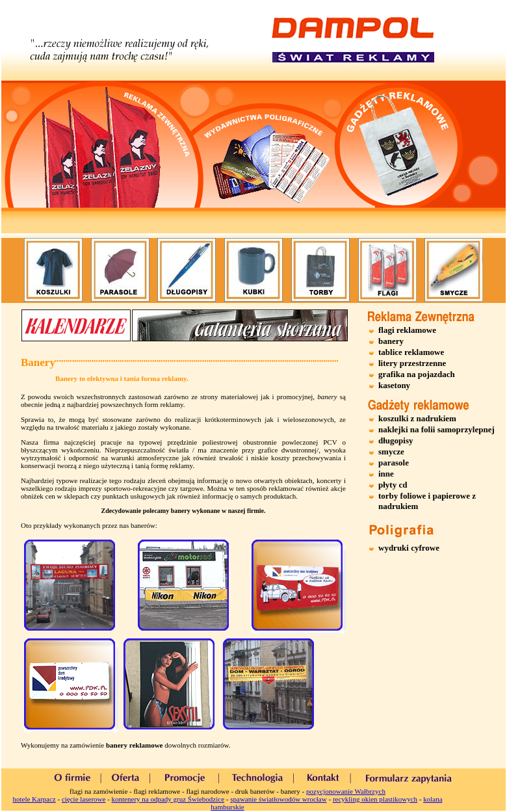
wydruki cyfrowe (409, 548)
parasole (394, 463)
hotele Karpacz (34, 799)
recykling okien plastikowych (375, 799)
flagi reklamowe (407, 330)
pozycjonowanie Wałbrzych (346, 791)
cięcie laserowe (84, 799)
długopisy (396, 440)
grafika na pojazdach (417, 374)
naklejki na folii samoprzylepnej (436, 429)
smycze (391, 452)
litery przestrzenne (412, 363)
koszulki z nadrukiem (417, 418)
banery (391, 341)
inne (386, 474)
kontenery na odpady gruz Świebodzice (168, 799)
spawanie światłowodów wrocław (278, 799)
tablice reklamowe (411, 352)
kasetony (394, 385)
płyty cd (393, 485)
